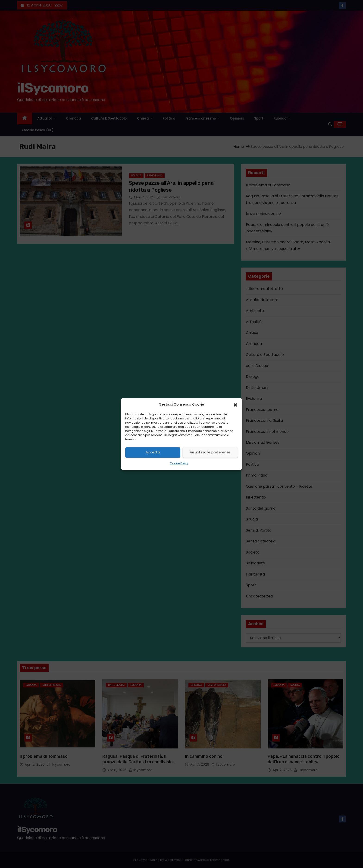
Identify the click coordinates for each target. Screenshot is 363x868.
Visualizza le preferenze (210, 452)
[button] (235, 405)
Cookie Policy (179, 463)
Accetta (153, 452)
